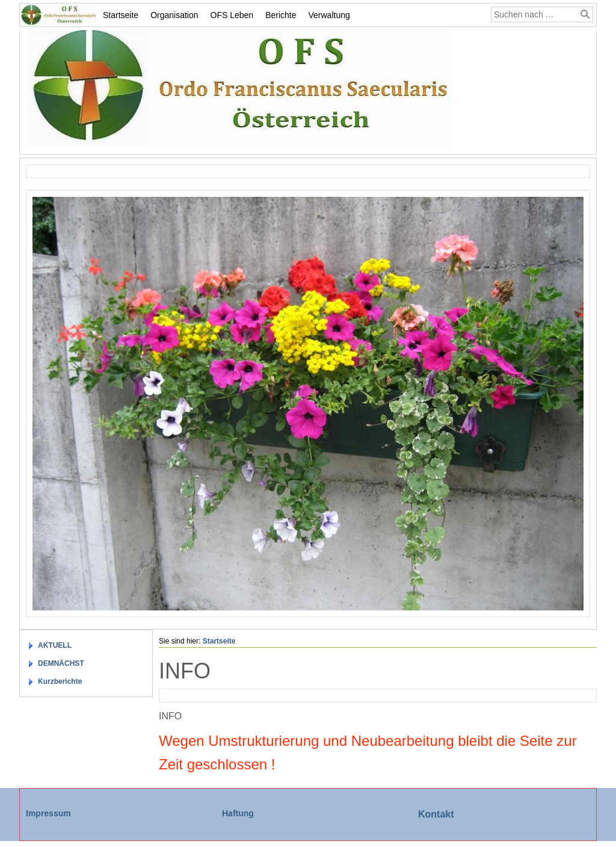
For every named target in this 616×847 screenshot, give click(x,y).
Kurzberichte (60, 681)
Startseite (121, 15)
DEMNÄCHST (61, 663)
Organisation (174, 15)
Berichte (281, 15)
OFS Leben (232, 15)
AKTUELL (55, 645)
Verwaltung (329, 15)
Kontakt (436, 814)
